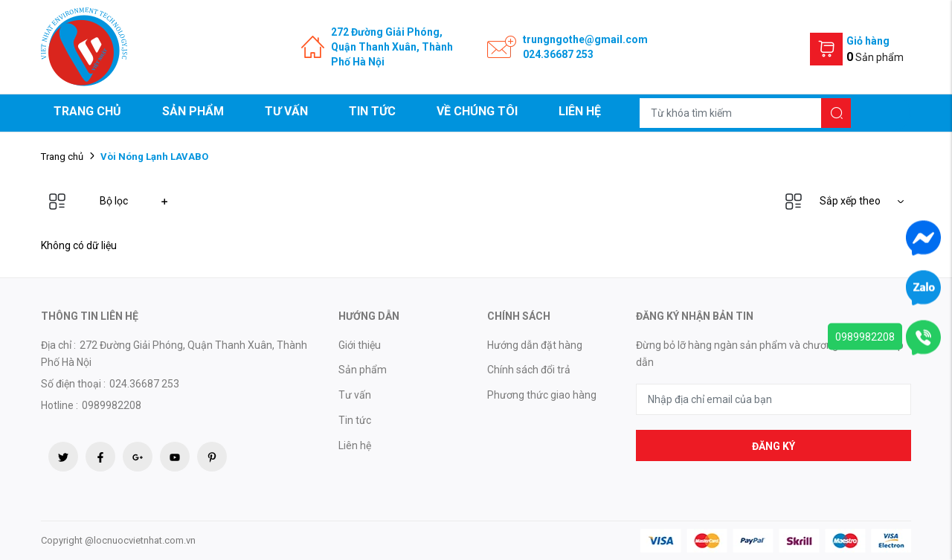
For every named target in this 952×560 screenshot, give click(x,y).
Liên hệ (580, 111)
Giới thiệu (360, 345)
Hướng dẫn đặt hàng (535, 345)
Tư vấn (286, 111)
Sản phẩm (193, 111)
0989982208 (865, 336)
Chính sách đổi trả (529, 370)
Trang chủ (87, 111)
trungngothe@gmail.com (585, 39)
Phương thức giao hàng (542, 395)
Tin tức (372, 111)
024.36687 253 (558, 54)
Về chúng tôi (477, 111)
